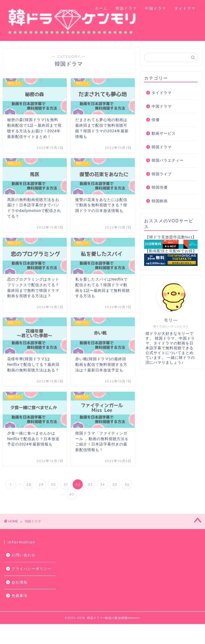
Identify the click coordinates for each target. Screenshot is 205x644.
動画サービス (164, 133)
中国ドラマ (156, 8)
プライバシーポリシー (31, 569)
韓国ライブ (162, 174)
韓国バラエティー (168, 160)
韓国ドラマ (126, 8)
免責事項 (19, 596)
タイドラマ (185, 8)
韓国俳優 (160, 187)
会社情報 (19, 582)
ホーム (101, 8)
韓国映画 (160, 201)
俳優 (156, 120)
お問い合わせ (23, 555)
